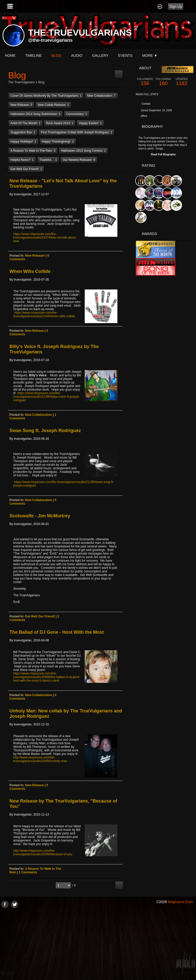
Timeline (34, 56)
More (150, 56)
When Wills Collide (30, 271)
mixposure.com (180, 902)
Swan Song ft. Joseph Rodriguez (45, 431)
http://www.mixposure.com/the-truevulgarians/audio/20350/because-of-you (43, 852)
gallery (100, 56)
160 (163, 82)
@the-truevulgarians (50, 40)
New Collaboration (38, 415)
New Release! (35, 256)
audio (77, 56)
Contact (146, 104)
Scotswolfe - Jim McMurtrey (40, 516)
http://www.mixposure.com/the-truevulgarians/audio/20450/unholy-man (40, 759)
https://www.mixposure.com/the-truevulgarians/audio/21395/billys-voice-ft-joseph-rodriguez (47, 397)
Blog (41, 82)
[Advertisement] (98, 944)
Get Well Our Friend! (40, 616)
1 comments (28, 872)
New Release (34, 331)
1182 (182, 82)
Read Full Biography (163, 154)
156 (145, 82)
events (125, 56)
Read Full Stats (147, 94)
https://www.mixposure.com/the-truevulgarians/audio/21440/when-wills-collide (44, 314)
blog (57, 56)
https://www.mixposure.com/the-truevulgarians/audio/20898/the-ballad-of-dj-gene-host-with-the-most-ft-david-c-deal (47, 677)
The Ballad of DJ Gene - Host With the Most (57, 632)
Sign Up (176, 7)
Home (10, 56)
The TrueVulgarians (21, 82)
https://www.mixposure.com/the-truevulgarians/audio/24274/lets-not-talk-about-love (45, 238)
